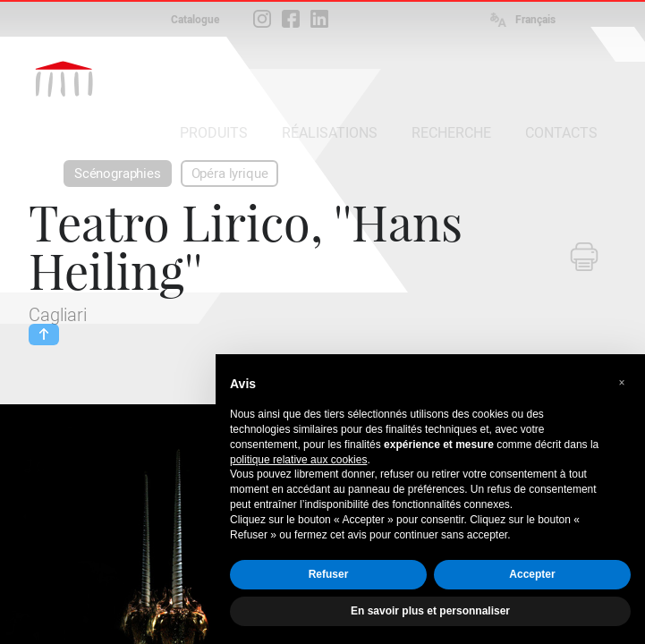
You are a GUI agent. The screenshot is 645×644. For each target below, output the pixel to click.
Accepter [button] (532, 574)
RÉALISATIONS (330, 133)
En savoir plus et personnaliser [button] (430, 611)
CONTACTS (561, 133)
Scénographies (118, 174)
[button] (622, 383)
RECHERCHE (451, 133)
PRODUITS (214, 133)
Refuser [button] (329, 574)
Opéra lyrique (230, 174)
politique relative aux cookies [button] (298, 460)
